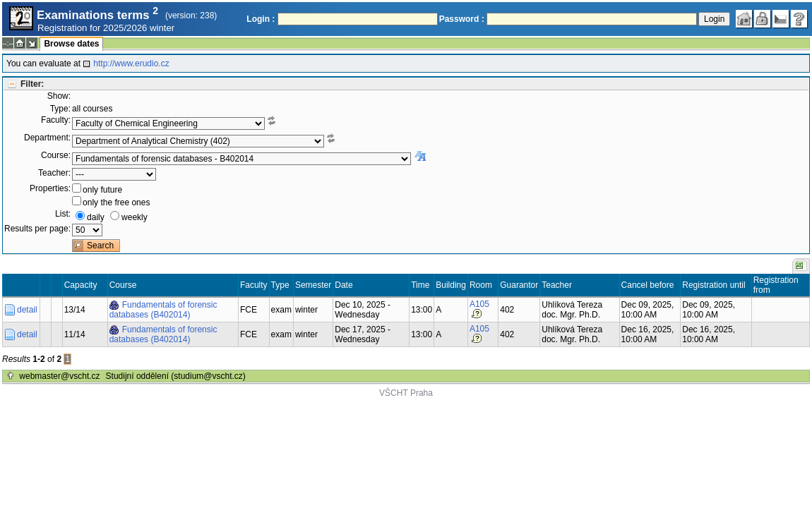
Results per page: (37, 229)
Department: (47, 138)
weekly (135, 217)
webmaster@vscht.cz (59, 376)
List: (63, 214)
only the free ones (116, 202)
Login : (261, 19)
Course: (56, 155)
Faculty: (56, 120)
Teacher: (54, 173)
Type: (60, 109)
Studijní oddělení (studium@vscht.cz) (176, 376)
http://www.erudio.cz (131, 64)
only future (102, 190)
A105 (479, 304)
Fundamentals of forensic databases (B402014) (163, 310)
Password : (462, 19)
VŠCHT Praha (406, 393)
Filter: (32, 84)
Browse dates (71, 44)
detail (27, 310)
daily (96, 217)
